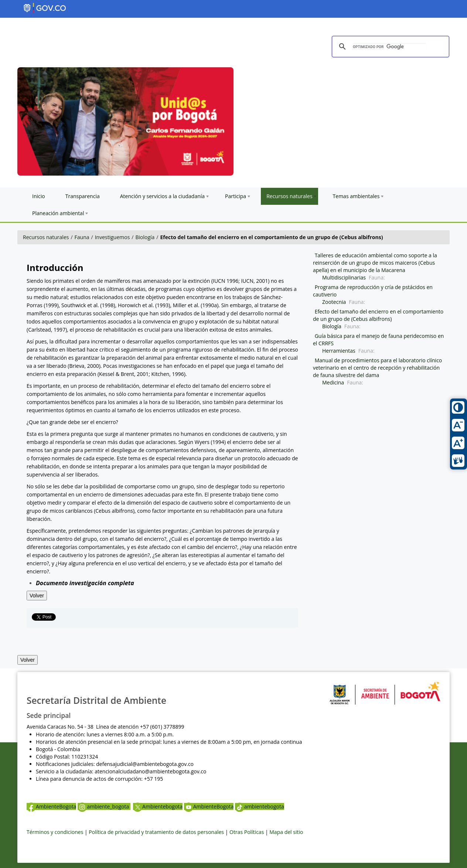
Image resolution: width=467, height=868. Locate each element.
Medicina (333, 382)
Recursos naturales (46, 237)
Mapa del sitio (286, 832)
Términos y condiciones (55, 832)
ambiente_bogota (104, 806)
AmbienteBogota (51, 806)
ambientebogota (260, 806)
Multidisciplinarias (344, 277)
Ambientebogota (158, 806)
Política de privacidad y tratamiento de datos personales (156, 832)
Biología (145, 237)
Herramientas (339, 351)
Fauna (82, 237)
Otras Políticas (247, 832)
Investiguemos (113, 237)
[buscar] (389, 47)
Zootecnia (334, 302)
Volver (37, 596)
